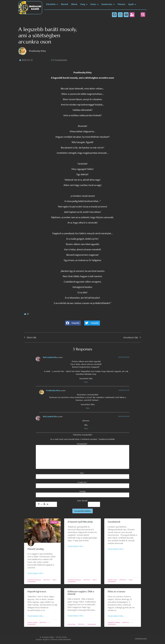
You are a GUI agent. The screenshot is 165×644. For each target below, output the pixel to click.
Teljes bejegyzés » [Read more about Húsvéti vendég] (36, 574)
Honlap (82, 491)
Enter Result (82, 501)
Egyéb (132, 4)
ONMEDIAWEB (141, 639)
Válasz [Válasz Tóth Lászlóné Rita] (86, 382)
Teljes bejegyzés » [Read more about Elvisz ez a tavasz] (116, 616)
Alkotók (65, 4)
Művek (74, 4)
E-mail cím (83, 482)
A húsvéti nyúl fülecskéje (80, 522)
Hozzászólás (82, 444)
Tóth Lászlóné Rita (50, 357)
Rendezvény (108, 4)
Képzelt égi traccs (37, 592)
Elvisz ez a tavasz (117, 592)
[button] (143, 15)
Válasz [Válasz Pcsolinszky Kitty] (88, 408)
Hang (84, 4)
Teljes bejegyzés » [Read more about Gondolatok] (116, 549)
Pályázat (121, 4)
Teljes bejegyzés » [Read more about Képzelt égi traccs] (36, 616)
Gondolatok (114, 522)
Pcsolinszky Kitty (53, 391)
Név (82, 473)
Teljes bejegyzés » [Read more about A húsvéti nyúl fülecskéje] (76, 546)
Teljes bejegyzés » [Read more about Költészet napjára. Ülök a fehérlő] (76, 616)
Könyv (94, 4)
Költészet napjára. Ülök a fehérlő (81, 593)
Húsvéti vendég (36, 549)
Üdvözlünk (52, 4)
